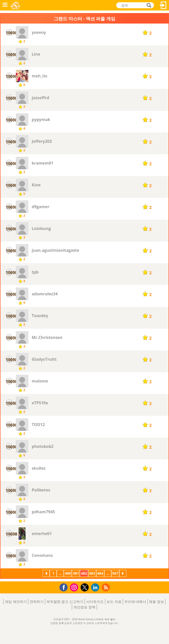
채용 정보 (156, 602)
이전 (46, 574)
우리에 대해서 (135, 602)
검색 (148, 5)
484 (100, 573)
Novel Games (15, 5)
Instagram (75, 587)
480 (68, 573)
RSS (106, 587)
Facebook (65, 587)
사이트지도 (95, 602)
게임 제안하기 (16, 602)
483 (92, 573)
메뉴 (5, 5)
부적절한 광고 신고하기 (65, 602)
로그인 (163, 5)
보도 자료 (114, 602)
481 (76, 573)
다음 (123, 574)
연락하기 (37, 602)
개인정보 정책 (84, 607)
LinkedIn (96, 588)
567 (115, 573)
